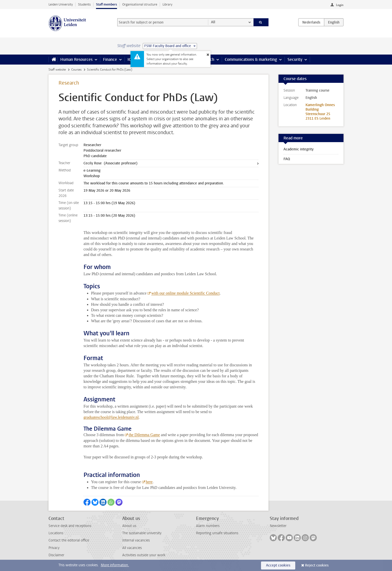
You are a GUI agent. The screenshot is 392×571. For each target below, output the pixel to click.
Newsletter (278, 526)
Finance (110, 59)
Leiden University (61, 4)
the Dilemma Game (144, 435)
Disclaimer (56, 555)
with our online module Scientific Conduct (185, 293)
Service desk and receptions (70, 526)
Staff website (57, 70)
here (149, 482)
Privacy (54, 548)
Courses (76, 70)
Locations (56, 533)
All (213, 22)
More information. (115, 565)
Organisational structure (140, 4)
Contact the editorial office (69, 540)
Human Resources (76, 59)
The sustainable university (142, 533)
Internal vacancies (136, 540)
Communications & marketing (251, 59)
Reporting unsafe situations (217, 533)
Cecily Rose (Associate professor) (110, 163)
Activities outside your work (144, 555)
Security (295, 59)
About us (129, 526)
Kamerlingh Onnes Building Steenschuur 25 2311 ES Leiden (320, 112)
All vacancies (132, 548)
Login (340, 5)
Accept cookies (278, 565)
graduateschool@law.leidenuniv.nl (111, 417)
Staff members (106, 4)
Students (84, 4)
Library (167, 4)
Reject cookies (317, 565)
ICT (130, 59)
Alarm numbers (208, 526)
